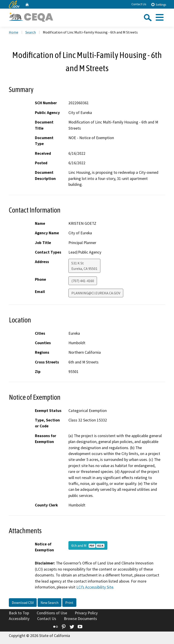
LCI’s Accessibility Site (95, 587)
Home (14, 32)
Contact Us (139, 4)
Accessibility (19, 619)
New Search (50, 603)
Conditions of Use (52, 613)
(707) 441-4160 (83, 281)
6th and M (88, 545)
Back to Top (19, 613)
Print (69, 603)
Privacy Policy (86, 613)
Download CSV (23, 603)
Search (31, 32)
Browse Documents (80, 619)
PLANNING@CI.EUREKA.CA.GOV (96, 293)
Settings (158, 4)
